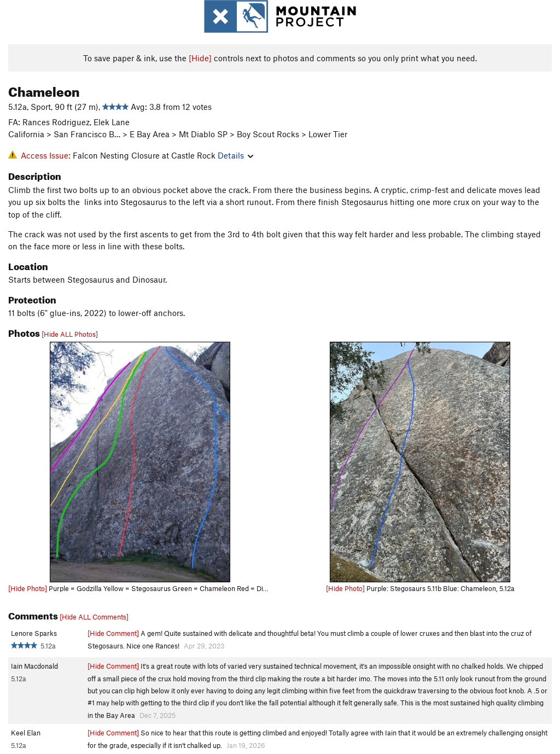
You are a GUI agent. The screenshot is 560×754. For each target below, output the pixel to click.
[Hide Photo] (28, 588)
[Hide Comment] (113, 633)
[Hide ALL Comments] (94, 617)
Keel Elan (26, 733)
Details (235, 155)
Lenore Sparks (34, 633)
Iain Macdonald (34, 666)
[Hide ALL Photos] (70, 334)
